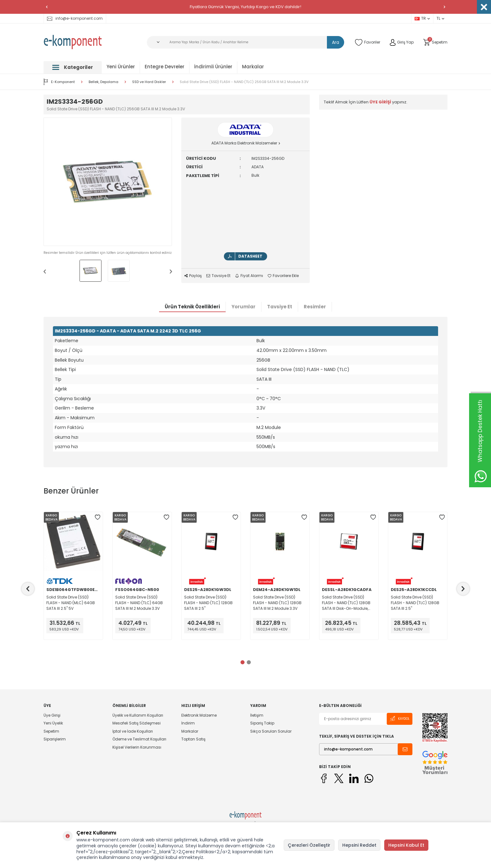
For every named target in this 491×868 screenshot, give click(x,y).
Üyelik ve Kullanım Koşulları (138, 715)
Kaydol (400, 719)
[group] (108, 182)
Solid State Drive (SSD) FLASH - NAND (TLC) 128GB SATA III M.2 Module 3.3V (277, 603)
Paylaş (193, 276)
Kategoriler (73, 67)
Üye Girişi (52, 715)
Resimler (315, 307)
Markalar (253, 67)
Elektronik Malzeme (199, 715)
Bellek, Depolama (103, 82)
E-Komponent (59, 82)
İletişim (257, 715)
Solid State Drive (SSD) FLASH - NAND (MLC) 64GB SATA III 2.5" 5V (71, 603)
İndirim (188, 723)
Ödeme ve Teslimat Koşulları (139, 739)
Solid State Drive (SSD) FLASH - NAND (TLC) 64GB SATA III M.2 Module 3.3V (139, 603)
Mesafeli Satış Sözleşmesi (137, 723)
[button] (47, 7)
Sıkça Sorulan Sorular (271, 731)
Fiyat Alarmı (249, 276)
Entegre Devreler (165, 67)
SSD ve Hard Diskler (149, 82)
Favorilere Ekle (283, 276)
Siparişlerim (55, 739)
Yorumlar (243, 307)
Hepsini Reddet (359, 845)
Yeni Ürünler (121, 67)
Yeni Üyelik (53, 723)
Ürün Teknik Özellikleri (192, 307)
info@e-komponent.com (75, 18)
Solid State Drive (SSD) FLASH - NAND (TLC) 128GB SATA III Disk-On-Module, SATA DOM (346, 603)
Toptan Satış (193, 739)
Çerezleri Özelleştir (309, 845)
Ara (336, 42)
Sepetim (51, 731)
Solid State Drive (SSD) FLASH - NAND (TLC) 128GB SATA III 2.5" (208, 603)
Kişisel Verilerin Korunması (137, 747)
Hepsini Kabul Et (406, 845)
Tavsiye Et (218, 276)
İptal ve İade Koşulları (133, 731)
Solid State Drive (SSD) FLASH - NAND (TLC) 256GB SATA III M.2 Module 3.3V (244, 82)
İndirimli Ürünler (213, 67)
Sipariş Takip (262, 723)
